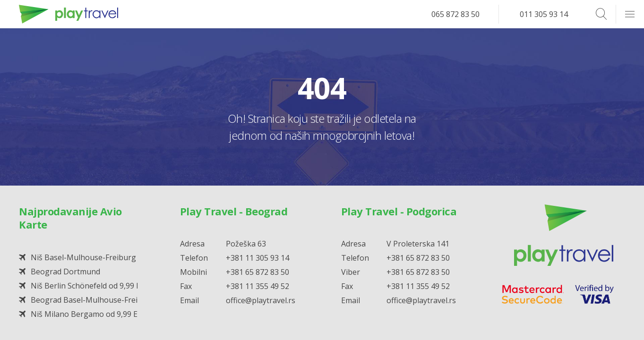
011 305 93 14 (544, 14)
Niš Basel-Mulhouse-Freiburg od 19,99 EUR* (110, 257)
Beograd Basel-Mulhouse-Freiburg (93, 300)
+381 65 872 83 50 (258, 272)
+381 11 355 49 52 (258, 286)
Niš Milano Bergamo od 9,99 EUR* (91, 314)
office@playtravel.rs (261, 300)
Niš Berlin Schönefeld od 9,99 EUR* (93, 286)
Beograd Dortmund (65, 272)
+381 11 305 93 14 (258, 258)
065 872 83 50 (455, 14)
